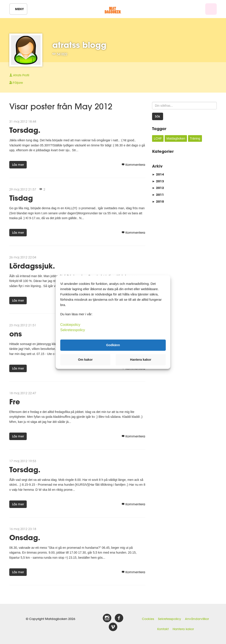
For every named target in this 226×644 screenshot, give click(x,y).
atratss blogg (79, 45)
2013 (158, 181)
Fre (15, 402)
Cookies (148, 619)
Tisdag (21, 198)
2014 (158, 174)
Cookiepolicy (70, 324)
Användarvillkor (197, 619)
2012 (158, 188)
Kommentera (133, 165)
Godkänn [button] (113, 345)
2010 (158, 201)
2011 (158, 195)
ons (16, 334)
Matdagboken (176, 138)
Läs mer (18, 165)
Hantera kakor (183, 629)
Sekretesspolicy (169, 619)
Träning (195, 138)
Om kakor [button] (85, 360)
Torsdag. (25, 130)
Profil (19, 75)
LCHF (158, 138)
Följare (16, 83)
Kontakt (163, 629)
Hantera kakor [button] (141, 360)
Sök (158, 116)
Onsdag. (25, 537)
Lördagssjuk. (32, 266)
